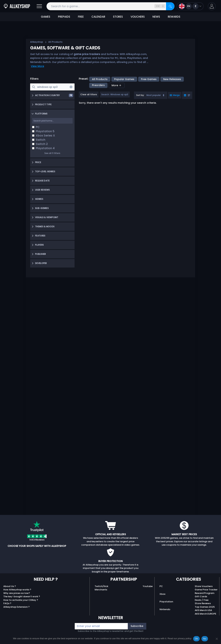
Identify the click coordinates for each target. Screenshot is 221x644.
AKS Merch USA (203, 610)
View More (37, 66)
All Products (100, 79)
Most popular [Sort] (156, 95)
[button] (212, 6)
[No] (217, 639)
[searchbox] (52, 87)
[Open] (39, 6)
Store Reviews (203, 603)
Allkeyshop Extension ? (16, 607)
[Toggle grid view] (187, 95)
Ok (196, 639)
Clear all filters (89, 94)
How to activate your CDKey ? (21, 600)
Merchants (101, 590)
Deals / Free (202, 600)
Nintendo (165, 609)
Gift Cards (201, 596)
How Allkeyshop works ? (17, 590)
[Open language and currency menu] (190, 6)
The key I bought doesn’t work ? (22, 596)
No (205, 639)
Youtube (148, 586)
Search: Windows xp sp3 (115, 94)
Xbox (162, 594)
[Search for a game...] (111, 6)
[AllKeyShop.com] (17, 6)
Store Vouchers (204, 586)
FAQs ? (7, 603)
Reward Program (205, 593)
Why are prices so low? (17, 593)
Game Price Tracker (206, 590)
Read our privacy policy (179, 638)
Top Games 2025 (205, 607)
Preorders (98, 85)
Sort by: (140, 95)
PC (161, 586)
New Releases (172, 79)
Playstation (166, 602)
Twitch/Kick (101, 586)
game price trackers (87, 54)
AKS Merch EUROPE (205, 614)
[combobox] (151, 95)
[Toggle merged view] (175, 95)
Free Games (149, 79)
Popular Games (124, 79)
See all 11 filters (52, 153)
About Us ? (10, 586)
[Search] (170, 6)
